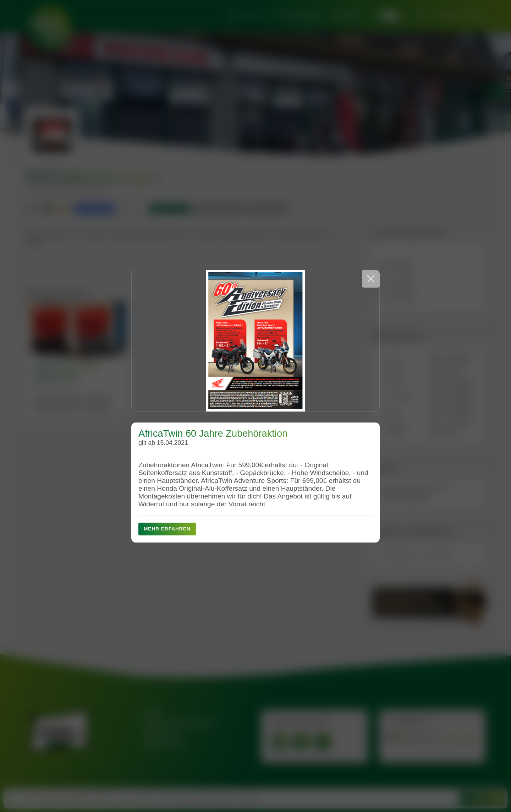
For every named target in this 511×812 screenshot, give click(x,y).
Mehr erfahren (167, 529)
